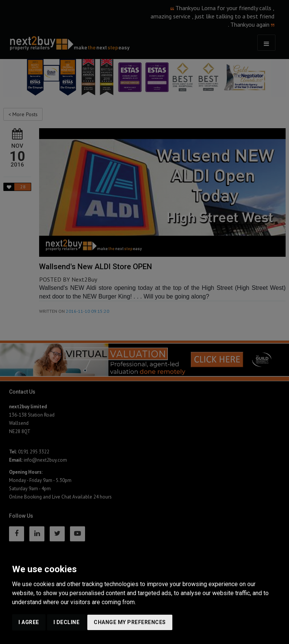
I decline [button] (67, 622)
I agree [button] (29, 622)
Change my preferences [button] (130, 622)
